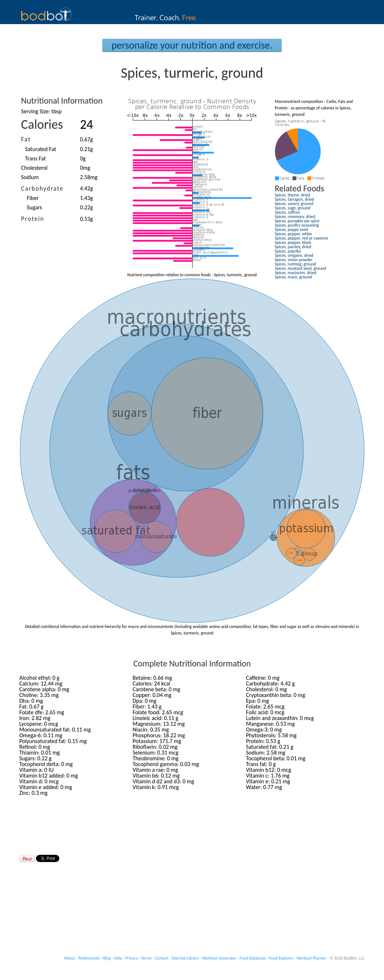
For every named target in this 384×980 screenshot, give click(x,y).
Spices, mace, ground (293, 277)
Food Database (253, 958)
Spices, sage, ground (293, 208)
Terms (146, 958)
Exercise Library (185, 958)
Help (118, 958)
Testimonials (89, 958)
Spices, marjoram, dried (296, 273)
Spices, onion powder (294, 260)
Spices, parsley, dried (293, 247)
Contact (162, 958)
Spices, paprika (288, 251)
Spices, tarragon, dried (295, 199)
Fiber (33, 198)
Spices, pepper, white (293, 234)
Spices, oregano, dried (294, 255)
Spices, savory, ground (294, 204)
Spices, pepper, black (293, 242)
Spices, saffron (288, 212)
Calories (42, 124)
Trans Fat (36, 158)
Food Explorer (281, 958)
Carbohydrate (42, 188)
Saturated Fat (41, 149)
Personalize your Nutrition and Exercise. (192, 45)
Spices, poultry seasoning (297, 225)
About (69, 958)
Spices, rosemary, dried (295, 216)
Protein (33, 219)
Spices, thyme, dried (293, 195)
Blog (107, 958)
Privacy (132, 958)
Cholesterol (35, 168)
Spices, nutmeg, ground (296, 264)
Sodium (30, 177)
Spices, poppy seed (292, 229)
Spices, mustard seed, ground (301, 268)
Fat (26, 139)
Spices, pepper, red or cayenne (302, 238)
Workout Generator (219, 958)
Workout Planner (311, 958)
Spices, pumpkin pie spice (297, 221)
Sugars (35, 207)
